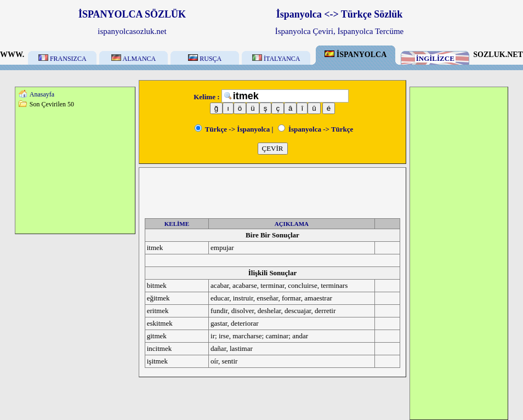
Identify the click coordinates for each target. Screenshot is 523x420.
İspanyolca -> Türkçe (316, 129)
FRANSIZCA (62, 59)
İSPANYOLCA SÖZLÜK (132, 14)
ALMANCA (133, 59)
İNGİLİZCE (435, 58)
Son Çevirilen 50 (52, 104)
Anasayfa (42, 94)
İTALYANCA (276, 59)
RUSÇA (205, 59)
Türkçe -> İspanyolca (232, 129)
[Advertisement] (75, 171)
